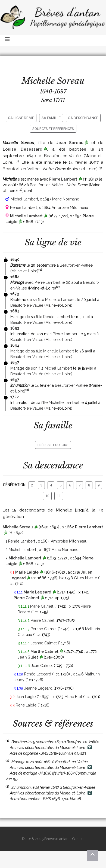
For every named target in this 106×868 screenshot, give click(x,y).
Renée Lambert (24, 208)
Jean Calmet (42, 666)
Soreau (71, 81)
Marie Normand (66, 199)
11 (59, 496)
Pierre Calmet (26, 598)
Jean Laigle (26, 697)
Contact (78, 839)
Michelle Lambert (26, 216)
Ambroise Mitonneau (70, 208)
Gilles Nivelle (85, 578)
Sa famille (51, 118)
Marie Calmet (42, 606)
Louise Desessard (23, 149)
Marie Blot (73, 697)
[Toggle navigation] (8, 41)
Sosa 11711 (53, 100)
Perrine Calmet (44, 629)
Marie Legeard (37, 592)
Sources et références (53, 129)
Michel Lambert (24, 199)
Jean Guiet (28, 657)
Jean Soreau (70, 143)
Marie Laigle (27, 572)
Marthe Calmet (44, 651)
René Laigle (26, 705)
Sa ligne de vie (21, 118)
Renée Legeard (38, 674)
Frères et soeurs (53, 445)
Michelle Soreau (18, 527)
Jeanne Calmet (44, 643)
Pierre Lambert (63, 179)
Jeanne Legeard (38, 688)
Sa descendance (83, 118)
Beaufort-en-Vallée (62, 156)
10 (47, 496)
